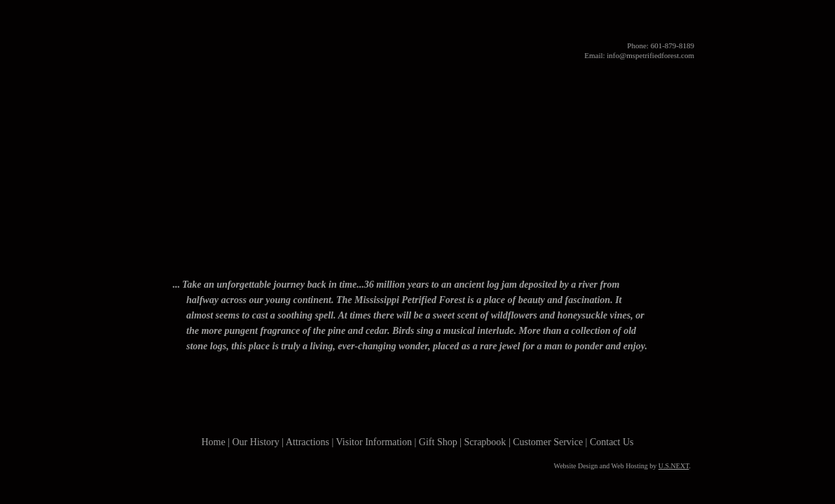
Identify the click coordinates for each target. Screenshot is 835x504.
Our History (238, 260)
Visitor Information (413, 260)
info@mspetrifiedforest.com (650, 55)
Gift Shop (505, 260)
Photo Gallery (570, 260)
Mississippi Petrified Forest (417, 35)
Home (177, 260)
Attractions (314, 260)
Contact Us (640, 260)
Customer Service (548, 442)
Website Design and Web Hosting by (622, 466)
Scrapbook (485, 442)
